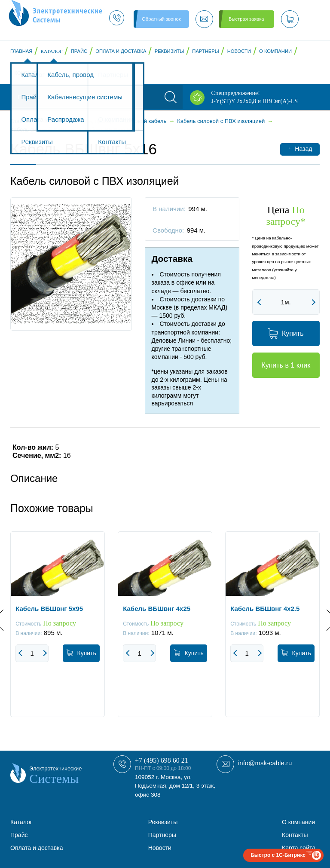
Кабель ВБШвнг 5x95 (49, 609)
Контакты (27, 73)
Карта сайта (299, 848)
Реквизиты (169, 51)
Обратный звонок (161, 19)
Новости (239, 51)
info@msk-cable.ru (265, 763)
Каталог (52, 51)
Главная (21, 51)
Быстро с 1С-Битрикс (278, 855)
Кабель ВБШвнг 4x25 (157, 609)
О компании (275, 51)
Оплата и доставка (121, 51)
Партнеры (205, 51)
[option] (58, 631)
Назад (300, 149)
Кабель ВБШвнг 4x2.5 (265, 609)
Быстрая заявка (246, 19)
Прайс (79, 51)
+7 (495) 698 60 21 (162, 760)
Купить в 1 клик (286, 365)
